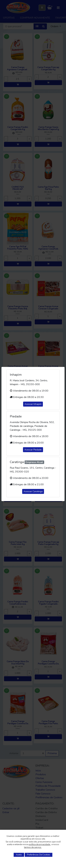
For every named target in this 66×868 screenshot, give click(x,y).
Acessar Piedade (33, 450)
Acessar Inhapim (33, 404)
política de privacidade (40, 844)
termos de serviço (33, 847)
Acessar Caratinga (33, 491)
